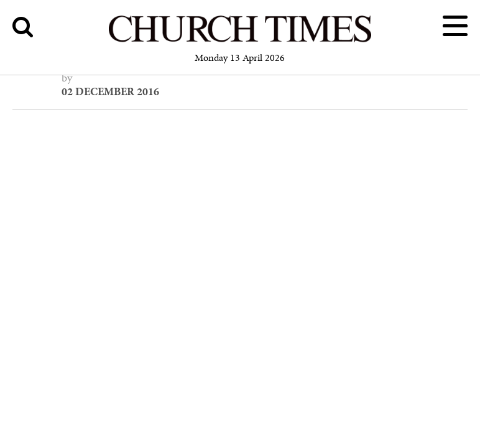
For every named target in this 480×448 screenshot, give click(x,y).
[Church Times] (240, 40)
